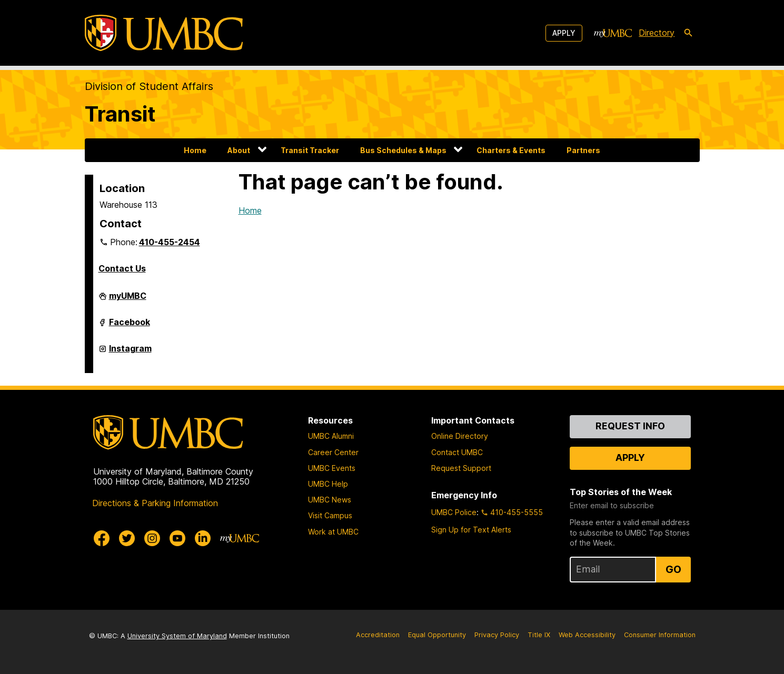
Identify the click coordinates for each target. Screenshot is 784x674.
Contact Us (122, 268)
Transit (120, 114)
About (239, 150)
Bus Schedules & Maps (403, 150)
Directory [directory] (657, 33)
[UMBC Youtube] (177, 538)
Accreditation (378, 635)
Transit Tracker (310, 150)
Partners (583, 150)
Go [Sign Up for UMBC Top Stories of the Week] (673, 569)
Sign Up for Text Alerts (471, 530)
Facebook (130, 325)
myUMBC (128, 299)
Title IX (539, 635)
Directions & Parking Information (155, 503)
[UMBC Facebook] (102, 538)
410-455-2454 (170, 242)
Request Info (630, 426)
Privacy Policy (497, 635)
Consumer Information (660, 635)
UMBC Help (328, 484)
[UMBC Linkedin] (203, 538)
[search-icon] (688, 33)
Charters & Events (511, 150)
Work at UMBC (333, 532)
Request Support (461, 468)
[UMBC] (164, 33)
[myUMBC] (613, 33)
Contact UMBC (457, 452)
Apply (564, 33)
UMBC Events (332, 468)
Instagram (130, 351)
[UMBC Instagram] (152, 538)
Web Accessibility (587, 635)
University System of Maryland (177, 636)
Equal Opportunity (437, 635)
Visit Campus (330, 515)
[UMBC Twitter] (127, 538)
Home (195, 150)
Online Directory (460, 436)
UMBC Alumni (331, 436)
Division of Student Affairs (149, 86)
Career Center (333, 452)
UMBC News (330, 500)
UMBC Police (454, 512)
